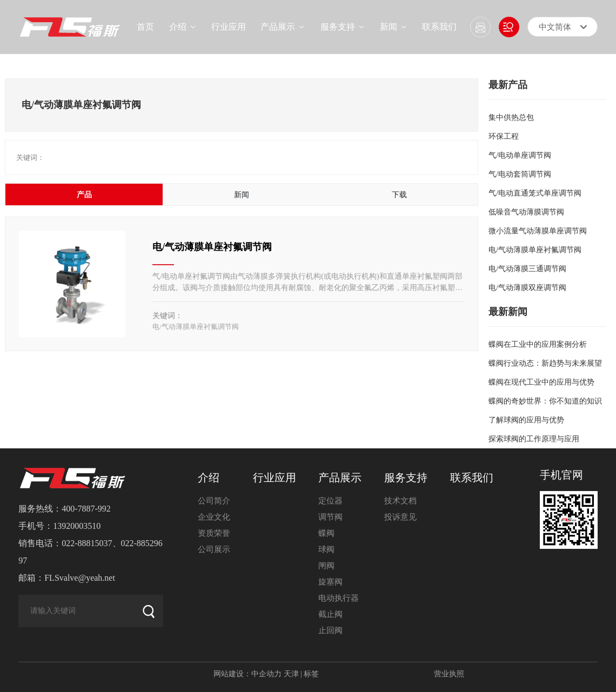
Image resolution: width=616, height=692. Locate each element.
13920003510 (77, 526)
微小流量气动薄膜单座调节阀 (538, 231)
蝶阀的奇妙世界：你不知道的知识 (545, 401)
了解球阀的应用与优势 (526, 420)
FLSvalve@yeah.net (80, 578)
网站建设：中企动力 (247, 674)
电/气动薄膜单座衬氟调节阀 (212, 247)
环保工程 (504, 136)
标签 (311, 674)
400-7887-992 (86, 509)
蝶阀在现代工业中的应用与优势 (541, 382)
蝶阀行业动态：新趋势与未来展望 (545, 363)
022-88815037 (87, 543)
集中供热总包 (511, 117)
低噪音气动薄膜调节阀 (526, 212)
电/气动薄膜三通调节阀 (527, 269)
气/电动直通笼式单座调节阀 (535, 193)
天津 (291, 674)
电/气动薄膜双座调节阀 (527, 288)
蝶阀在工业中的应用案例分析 (538, 344)
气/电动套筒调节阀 (520, 174)
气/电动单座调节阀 (520, 155)
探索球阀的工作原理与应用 (534, 439)
